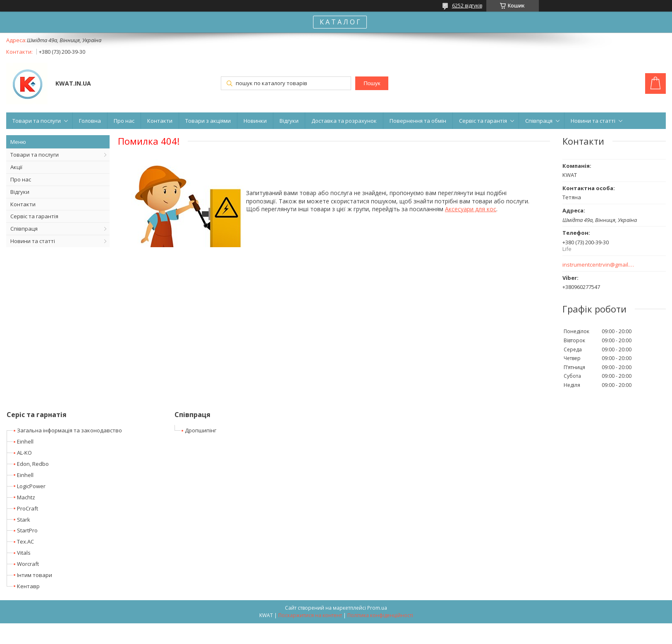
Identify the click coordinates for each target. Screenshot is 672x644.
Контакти (160, 121)
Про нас (124, 121)
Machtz (26, 497)
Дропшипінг (201, 430)
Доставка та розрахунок (344, 121)
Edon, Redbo (33, 464)
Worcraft (28, 564)
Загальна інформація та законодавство (69, 430)
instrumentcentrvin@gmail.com (599, 265)
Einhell (25, 441)
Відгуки (289, 121)
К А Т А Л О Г (340, 22)
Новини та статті (593, 121)
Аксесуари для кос (471, 209)
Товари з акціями (208, 121)
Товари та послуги (37, 121)
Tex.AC (25, 541)
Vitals (24, 553)
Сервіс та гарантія (483, 121)
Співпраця (539, 121)
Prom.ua (377, 608)
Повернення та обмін (418, 121)
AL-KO (24, 453)
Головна (90, 121)
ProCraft (28, 508)
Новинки (255, 121)
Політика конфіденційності (380, 615)
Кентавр (28, 586)
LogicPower (31, 486)
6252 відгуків (467, 6)
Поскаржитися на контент (310, 615)
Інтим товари (35, 575)
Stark (24, 520)
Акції (16, 167)
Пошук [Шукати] (372, 83)
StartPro (27, 530)
